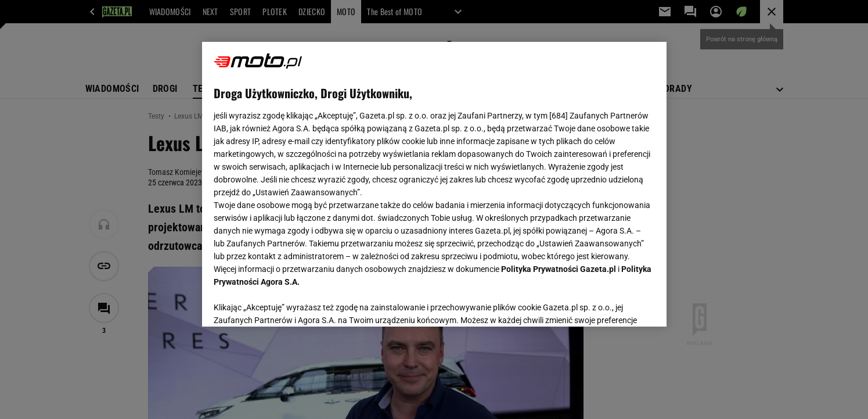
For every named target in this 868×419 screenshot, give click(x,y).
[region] (434, 184)
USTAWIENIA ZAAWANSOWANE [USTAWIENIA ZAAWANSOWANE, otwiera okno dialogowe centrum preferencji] (289, 303)
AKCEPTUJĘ (615, 304)
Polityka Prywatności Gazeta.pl (559, 269)
